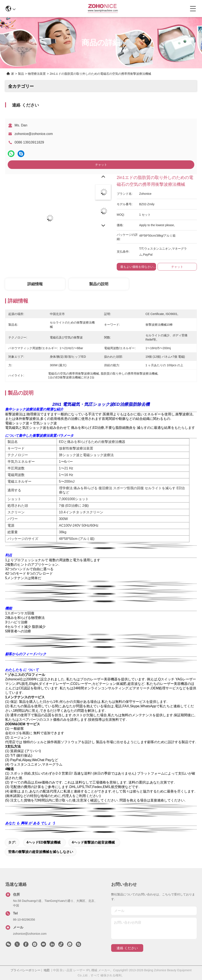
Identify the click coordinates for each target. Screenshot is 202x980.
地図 (47, 970)
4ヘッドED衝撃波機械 (43, 842)
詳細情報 (35, 284)
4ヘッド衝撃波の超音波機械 (93, 842)
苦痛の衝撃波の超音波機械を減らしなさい (41, 852)
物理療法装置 (37, 74)
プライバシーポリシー (25, 970)
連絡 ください (127, 948)
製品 (21, 74)
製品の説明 (99, 284)
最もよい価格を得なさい (137, 267)
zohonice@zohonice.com (34, 134)
